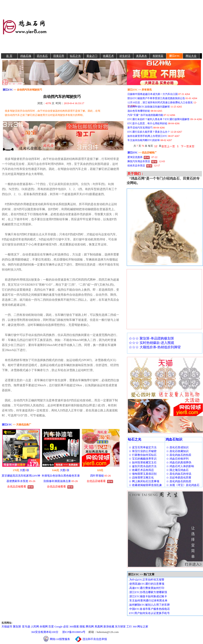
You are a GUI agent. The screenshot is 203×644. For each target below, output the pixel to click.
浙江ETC (175, 56)
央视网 (44, 627)
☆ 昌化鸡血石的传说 (179, 474)
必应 (66, 627)
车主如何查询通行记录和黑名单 (148, 601)
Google (59, 627)
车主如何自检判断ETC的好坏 (144, 140)
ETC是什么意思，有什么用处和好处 (147, 123)
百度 (51, 627)
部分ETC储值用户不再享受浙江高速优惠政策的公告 (156, 98)
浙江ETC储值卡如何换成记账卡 (148, 596)
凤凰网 (99, 627)
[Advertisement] (125, 27)
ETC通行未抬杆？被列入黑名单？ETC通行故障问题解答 (159, 119)
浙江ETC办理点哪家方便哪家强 (148, 592)
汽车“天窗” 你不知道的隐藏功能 (145, 115)
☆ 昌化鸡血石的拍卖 (179, 455)
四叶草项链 (97, 476)
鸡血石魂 (26, 56)
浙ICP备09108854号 (74, 632)
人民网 (35, 627)
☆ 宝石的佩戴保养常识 (143, 459)
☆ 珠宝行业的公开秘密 (143, 451)
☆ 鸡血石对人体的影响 (180, 466)
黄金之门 (92, 56)
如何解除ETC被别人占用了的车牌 (150, 605)
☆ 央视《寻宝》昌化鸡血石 (183, 485)
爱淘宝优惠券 (135, 157)
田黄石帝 (59, 56)
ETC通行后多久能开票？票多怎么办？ (149, 132)
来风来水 (141, 56)
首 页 (9, 56)
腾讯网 (90, 627)
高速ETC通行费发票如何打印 (147, 588)
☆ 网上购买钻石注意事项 (144, 481)
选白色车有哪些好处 (139, 111)
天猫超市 (7, 627)
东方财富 (120, 627)
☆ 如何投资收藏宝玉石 (143, 462)
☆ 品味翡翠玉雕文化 (141, 477)
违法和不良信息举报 (95, 639)
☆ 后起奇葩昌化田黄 (179, 477)
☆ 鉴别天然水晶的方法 (143, 466)
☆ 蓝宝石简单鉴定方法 (143, 447)
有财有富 (158, 56)
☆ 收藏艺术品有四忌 (141, 470)
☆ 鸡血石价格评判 (177, 459)
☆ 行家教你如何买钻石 (143, 455)
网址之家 (143, 627)
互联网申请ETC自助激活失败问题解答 (149, 107)
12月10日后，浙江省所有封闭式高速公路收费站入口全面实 (160, 102)
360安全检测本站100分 (45, 632)
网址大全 (191, 56)
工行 (129, 627)
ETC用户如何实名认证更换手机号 (150, 613)
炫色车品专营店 (136, 166)
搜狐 (82, 627)
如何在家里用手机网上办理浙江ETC (147, 136)
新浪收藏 (109, 627)
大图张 (24, 470)
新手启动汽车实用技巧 (140, 128)
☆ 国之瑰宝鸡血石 (177, 470)
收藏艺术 (108, 56)
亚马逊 (26, 627)
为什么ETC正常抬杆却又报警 (147, 580)
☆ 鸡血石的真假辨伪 (179, 462)
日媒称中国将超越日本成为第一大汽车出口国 (153, 94)
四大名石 (42, 56)
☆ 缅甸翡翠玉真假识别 (143, 474)
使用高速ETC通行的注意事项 (147, 584)
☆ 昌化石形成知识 (177, 447)
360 (135, 627)
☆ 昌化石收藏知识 (177, 451)
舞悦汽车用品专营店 (139, 161)
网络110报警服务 (62, 639)
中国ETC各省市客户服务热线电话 (150, 609)
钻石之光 (75, 56)
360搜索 (74, 627)
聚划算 (17, 627)
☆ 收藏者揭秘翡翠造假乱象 (145, 485)
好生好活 (125, 56)
